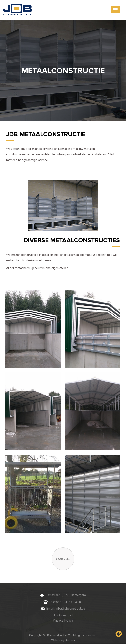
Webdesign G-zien (63, 640)
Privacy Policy (63, 620)
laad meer (63, 559)
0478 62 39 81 (73, 602)
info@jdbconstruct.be (70, 609)
